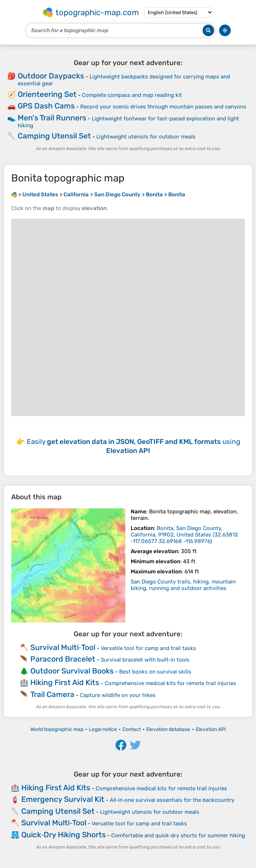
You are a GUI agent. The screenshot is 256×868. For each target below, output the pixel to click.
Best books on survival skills (155, 672)
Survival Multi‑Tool (63, 647)
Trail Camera (52, 694)
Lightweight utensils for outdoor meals (146, 137)
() (184, 535)
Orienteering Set (47, 94)
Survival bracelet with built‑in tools (145, 660)
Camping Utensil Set (54, 136)
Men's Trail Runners (52, 118)
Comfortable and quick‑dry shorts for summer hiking (178, 835)
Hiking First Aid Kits (65, 682)
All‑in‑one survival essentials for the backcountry (172, 800)
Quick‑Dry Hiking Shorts (64, 835)
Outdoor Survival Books (72, 671)
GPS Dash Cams (46, 106)
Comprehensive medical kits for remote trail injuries (170, 683)
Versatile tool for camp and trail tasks (148, 648)
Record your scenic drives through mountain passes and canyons (163, 107)
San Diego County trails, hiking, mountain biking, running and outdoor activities (183, 585)
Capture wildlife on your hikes (118, 695)
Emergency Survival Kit (63, 799)
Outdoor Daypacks (51, 76)
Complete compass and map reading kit (132, 95)
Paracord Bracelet (63, 659)
